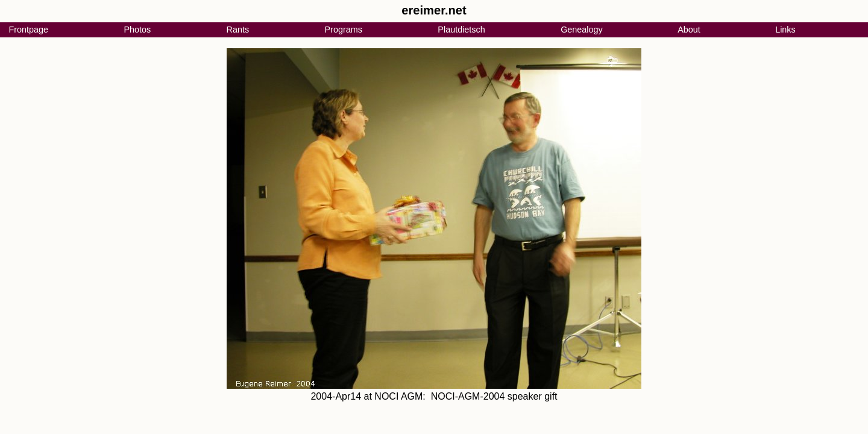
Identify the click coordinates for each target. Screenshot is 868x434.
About (689, 30)
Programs (344, 30)
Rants (238, 30)
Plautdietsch (461, 30)
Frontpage (28, 30)
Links (785, 30)
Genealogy (582, 30)
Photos (137, 30)
